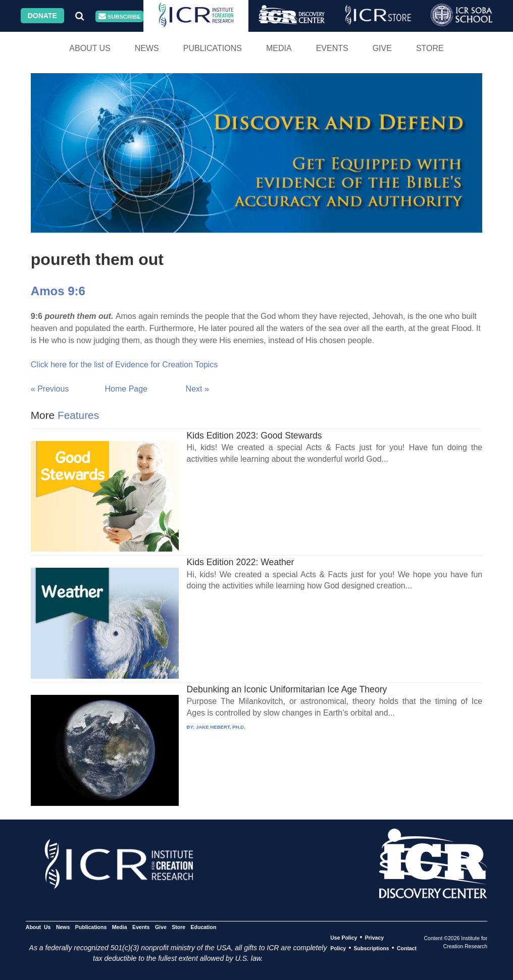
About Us (90, 48)
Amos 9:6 (58, 291)
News (147, 48)
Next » (197, 389)
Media (279, 48)
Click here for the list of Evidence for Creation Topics (124, 365)
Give (382, 48)
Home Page (126, 389)
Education (204, 927)
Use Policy (344, 938)
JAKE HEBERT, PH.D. (221, 727)
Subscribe (120, 16)
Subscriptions (372, 948)
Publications (213, 48)
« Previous (50, 389)
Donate (42, 16)
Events (332, 48)
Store (430, 48)
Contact (407, 948)
